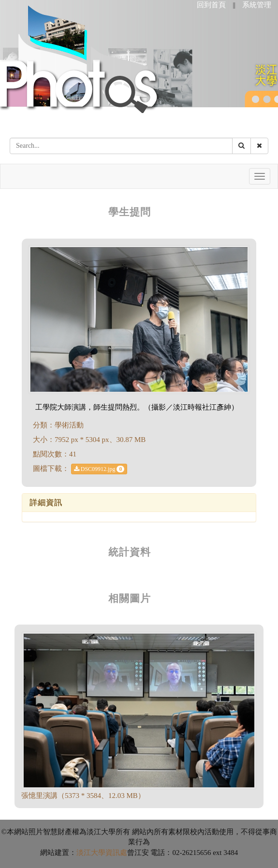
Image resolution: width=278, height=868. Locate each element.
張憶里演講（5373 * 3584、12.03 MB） (83, 796)
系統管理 (257, 5)
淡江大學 (91, 853)
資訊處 (116, 853)
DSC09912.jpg (99, 469)
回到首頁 (211, 5)
